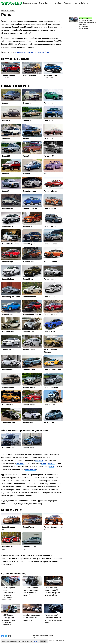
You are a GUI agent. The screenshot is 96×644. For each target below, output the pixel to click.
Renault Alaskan (29, 191)
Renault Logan (7, 314)
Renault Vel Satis (8, 422)
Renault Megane (50, 314)
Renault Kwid (28, 279)
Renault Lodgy (50, 297)
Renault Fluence (50, 244)
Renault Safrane (8, 349)
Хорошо (43, 641)
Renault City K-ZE (9, 226)
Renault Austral (8, 209)
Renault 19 (48, 121)
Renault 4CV (49, 156)
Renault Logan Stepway (32, 314)
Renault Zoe (49, 422)
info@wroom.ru (38, 638)
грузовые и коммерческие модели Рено (32, 52)
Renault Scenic (29, 370)
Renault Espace (29, 244)
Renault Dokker (50, 226)
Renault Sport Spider (52, 370)
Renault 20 (6, 138)
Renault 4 (27, 156)
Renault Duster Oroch (10, 244)
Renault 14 (48, 103)
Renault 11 (6, 103)
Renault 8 (48, 174)
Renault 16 (6, 121)
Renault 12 (27, 103)
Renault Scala (7, 370)
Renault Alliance (50, 191)
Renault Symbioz (8, 527)
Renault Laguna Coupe (11, 297)
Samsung (51, 463)
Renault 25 (48, 138)
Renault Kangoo (29, 262)
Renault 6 (27, 174)
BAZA (83, 3)
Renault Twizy (50, 405)
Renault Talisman (51, 387)
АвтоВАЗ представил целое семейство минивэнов (32, 617)
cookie (35, 641)
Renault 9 (5, 191)
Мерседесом (31, 469)
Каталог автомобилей (54, 3)
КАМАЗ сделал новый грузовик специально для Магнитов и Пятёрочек (8, 620)
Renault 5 (5, 174)
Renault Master (8, 448)
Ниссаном (39, 460)
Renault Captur (50, 209)
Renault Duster (29, 76)
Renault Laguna (50, 279)
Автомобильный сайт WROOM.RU (44, 636)
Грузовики (68, 3)
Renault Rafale (50, 332)
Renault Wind (28, 422)
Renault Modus (8, 332)
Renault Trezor (29, 527)
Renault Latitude (29, 297)
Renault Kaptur (51, 76)
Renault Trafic (28, 448)
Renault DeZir (7, 547)
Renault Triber (7, 405)
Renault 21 (27, 138)
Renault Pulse (28, 332)
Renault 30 (6, 156)
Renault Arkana (8, 76)
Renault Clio (28, 226)
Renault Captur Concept (53, 527)
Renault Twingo (29, 405)
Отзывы (77, 3)
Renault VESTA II (30, 547)
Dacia (43, 463)
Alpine (52, 466)
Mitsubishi (20, 463)
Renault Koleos (8, 279)
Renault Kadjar (7, 262)
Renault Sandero (29, 349)
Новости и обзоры (30, 3)
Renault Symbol (8, 387)
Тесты (41, 3)
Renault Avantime (30, 209)
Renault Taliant (29, 387)
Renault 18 (27, 121)
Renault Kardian (50, 262)
